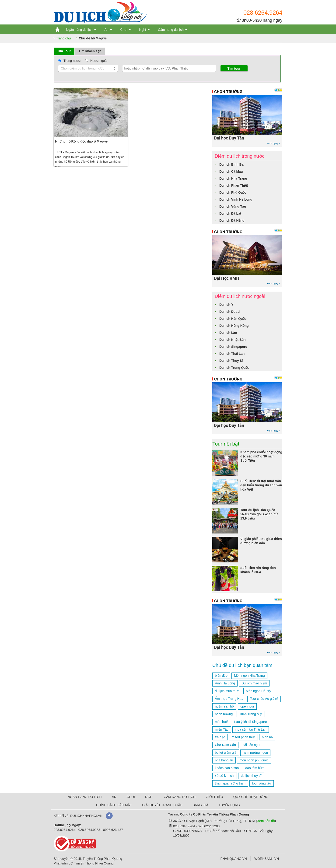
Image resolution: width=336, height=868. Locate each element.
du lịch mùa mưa (227, 691)
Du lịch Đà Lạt (230, 213)
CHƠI (131, 797)
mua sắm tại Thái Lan (251, 729)
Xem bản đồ (266, 821)
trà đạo (220, 737)
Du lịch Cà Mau (231, 171)
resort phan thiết (243, 737)
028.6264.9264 (263, 13)
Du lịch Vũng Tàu (233, 206)
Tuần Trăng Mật (251, 714)
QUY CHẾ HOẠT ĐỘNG (251, 797)
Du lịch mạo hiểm (254, 683)
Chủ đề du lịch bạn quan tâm (242, 665)
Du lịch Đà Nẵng (232, 220)
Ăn (106, 30)
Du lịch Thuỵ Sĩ (231, 361)
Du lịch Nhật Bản (233, 340)
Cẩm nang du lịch (171, 30)
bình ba (267, 737)
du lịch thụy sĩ (251, 776)
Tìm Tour (64, 51)
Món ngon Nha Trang (249, 676)
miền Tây (222, 729)
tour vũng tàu (262, 783)
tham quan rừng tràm (230, 783)
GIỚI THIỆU (214, 797)
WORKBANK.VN (267, 859)
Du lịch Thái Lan (232, 354)
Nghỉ (143, 30)
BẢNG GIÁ (201, 805)
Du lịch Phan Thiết (234, 185)
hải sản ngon (252, 745)
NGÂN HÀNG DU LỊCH (85, 797)
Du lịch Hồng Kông (234, 326)
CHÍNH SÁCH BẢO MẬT (114, 805)
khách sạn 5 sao (227, 768)
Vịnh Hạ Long (225, 683)
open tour (247, 706)
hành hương (224, 714)
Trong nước (72, 61)
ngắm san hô (224, 706)
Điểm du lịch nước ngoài (240, 296)
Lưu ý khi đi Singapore (251, 722)
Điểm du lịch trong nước (240, 156)
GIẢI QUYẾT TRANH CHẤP (162, 805)
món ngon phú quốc (254, 760)
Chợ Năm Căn (225, 745)
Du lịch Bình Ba (231, 164)
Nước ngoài (99, 61)
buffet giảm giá (226, 753)
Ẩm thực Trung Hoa (229, 699)
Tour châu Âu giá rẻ (264, 699)
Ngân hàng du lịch (79, 30)
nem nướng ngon (255, 753)
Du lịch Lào (228, 333)
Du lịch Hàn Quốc (233, 319)
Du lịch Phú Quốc (233, 192)
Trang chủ (63, 38)
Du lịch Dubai (230, 312)
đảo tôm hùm (255, 768)
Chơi (124, 30)
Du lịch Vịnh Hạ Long (236, 199)
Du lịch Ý (226, 305)
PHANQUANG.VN (234, 859)
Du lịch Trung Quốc (234, 368)
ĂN (114, 797)
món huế (221, 722)
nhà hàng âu (224, 760)
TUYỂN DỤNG (229, 805)
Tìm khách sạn (90, 51)
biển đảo (221, 676)
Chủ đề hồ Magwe (93, 38)
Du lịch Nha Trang (233, 178)
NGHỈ (149, 797)
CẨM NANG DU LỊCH (180, 797)
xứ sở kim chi (225, 776)
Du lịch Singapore (233, 347)
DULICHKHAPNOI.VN (86, 816)
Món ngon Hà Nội (259, 691)
